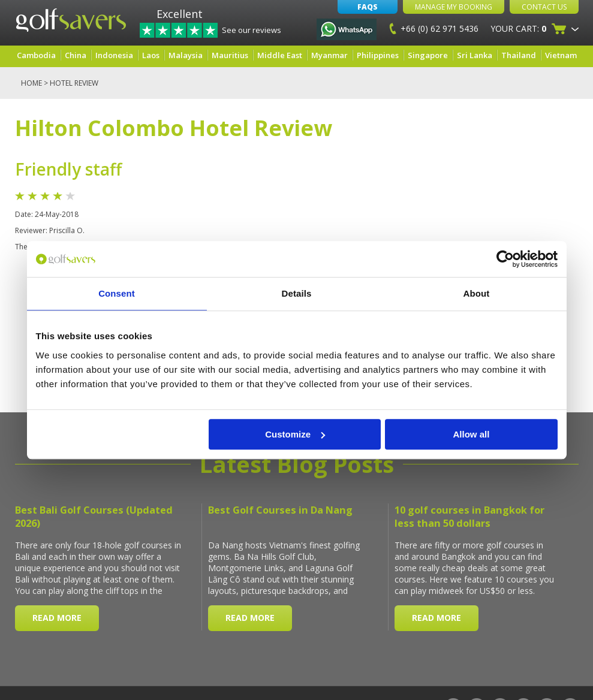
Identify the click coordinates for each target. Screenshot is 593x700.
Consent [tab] (117, 293)
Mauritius (230, 55)
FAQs (368, 7)
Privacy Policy (207, 678)
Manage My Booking (454, 7)
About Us (33, 678)
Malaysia (186, 55)
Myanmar (329, 55)
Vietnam (561, 55)
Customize (295, 434)
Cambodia (36, 55)
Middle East (280, 55)
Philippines (378, 55)
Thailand (519, 55)
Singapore (428, 55)
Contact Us (544, 7)
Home (31, 83)
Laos (151, 55)
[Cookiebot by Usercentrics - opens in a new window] (505, 259)
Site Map (74, 678)
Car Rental (315, 678)
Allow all (472, 434)
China (76, 55)
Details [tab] (297, 293)
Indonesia (114, 55)
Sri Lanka (475, 55)
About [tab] (477, 293)
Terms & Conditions (134, 678)
